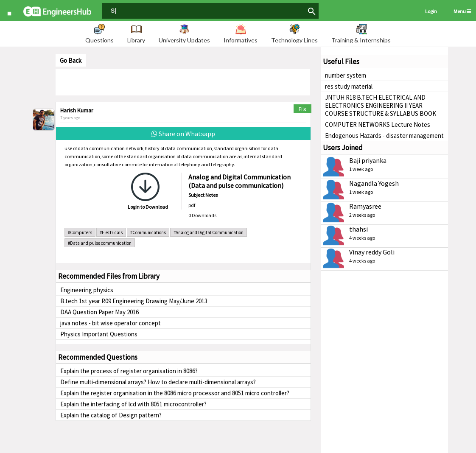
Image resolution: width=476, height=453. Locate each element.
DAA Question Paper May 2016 (99, 312)
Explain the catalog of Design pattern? (111, 415)
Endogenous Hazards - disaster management (384, 136)
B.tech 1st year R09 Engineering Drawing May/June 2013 (134, 301)
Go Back (71, 60)
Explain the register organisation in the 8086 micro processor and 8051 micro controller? (175, 393)
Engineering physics (87, 290)
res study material (349, 86)
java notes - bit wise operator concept (111, 323)
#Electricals (111, 232)
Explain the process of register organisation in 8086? (129, 371)
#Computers (80, 232)
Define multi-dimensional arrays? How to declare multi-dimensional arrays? (158, 382)
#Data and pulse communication (100, 243)
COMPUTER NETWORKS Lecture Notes (378, 124)
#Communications (148, 232)
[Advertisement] (183, 81)
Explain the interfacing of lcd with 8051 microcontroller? (133, 404)
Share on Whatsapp (183, 134)
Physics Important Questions (99, 334)
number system (346, 75)
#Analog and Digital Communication (209, 232)
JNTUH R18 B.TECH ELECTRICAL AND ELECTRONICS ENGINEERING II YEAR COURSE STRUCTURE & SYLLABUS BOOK (381, 105)
